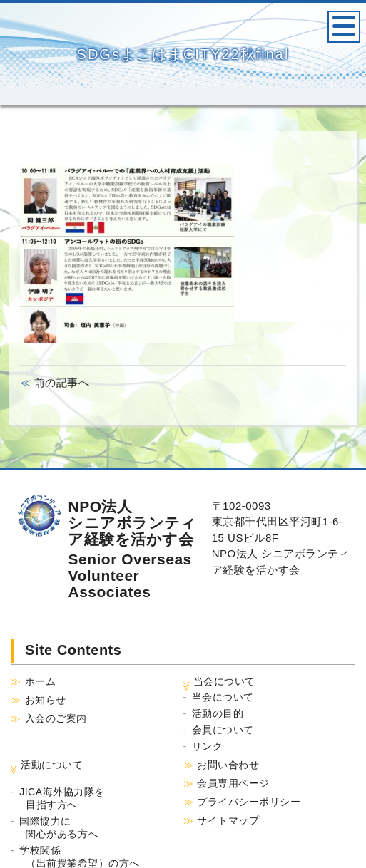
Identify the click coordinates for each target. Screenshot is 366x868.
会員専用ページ (233, 783)
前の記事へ (60, 382)
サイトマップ (228, 820)
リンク (208, 746)
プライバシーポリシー (249, 802)
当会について (223, 697)
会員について (223, 730)
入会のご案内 (56, 718)
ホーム (41, 681)
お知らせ (46, 700)
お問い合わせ (228, 765)
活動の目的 (218, 713)
